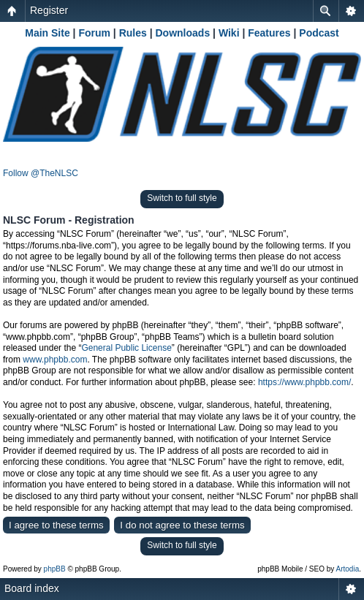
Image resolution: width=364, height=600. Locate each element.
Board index (32, 588)
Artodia (348, 569)
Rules (133, 33)
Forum (94, 33)
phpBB (55, 569)
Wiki (229, 33)
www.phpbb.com (55, 360)
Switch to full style (182, 198)
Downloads (183, 33)
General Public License (126, 348)
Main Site (47, 33)
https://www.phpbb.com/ (304, 382)
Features (269, 33)
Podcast (319, 33)
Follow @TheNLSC (41, 173)
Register (49, 10)
